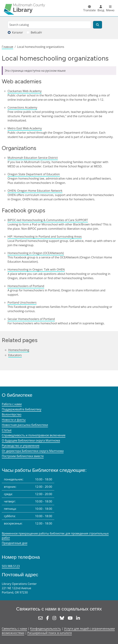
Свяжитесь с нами (14, 629)
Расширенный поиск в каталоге (50, 633)
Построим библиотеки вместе (23, 456)
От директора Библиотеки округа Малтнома (33, 451)
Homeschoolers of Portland (26, 286)
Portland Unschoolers (22, 302)
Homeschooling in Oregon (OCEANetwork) (36, 253)
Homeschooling (19, 350)
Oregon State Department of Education (34, 174)
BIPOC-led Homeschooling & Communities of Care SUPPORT (48, 220)
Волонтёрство (12, 414)
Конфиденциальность (46, 629)
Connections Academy (22, 108)
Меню (110, 10)
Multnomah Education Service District (33, 158)
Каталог (18, 32)
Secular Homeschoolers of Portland (31, 319)
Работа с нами (12, 404)
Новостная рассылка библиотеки (25, 425)
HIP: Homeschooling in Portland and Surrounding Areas (45, 237)
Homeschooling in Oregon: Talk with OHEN (36, 269)
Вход (101, 10)
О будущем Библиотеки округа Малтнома (31, 440)
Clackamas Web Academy (25, 91)
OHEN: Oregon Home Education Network (35, 191)
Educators (15, 355)
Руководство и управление (21, 446)
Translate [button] (89, 10)
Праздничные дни (15, 543)
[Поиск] (98, 25)
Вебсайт (36, 32)
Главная (7, 47)
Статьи (7, 430)
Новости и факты (14, 420)
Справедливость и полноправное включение (34, 435)
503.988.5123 (11, 566)
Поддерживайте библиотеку (22, 409)
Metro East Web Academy (25, 128)
